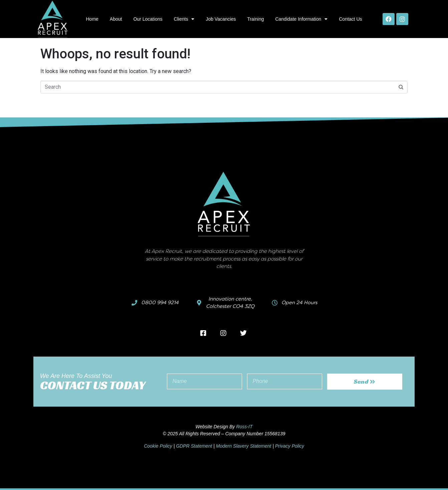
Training (255, 19)
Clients (184, 19)
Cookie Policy (158, 446)
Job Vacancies (221, 19)
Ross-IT (244, 427)
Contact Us (350, 19)
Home (92, 19)
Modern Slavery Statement (244, 446)
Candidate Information (301, 19)
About (116, 19)
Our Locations (148, 19)
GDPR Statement (194, 446)
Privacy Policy (290, 446)
